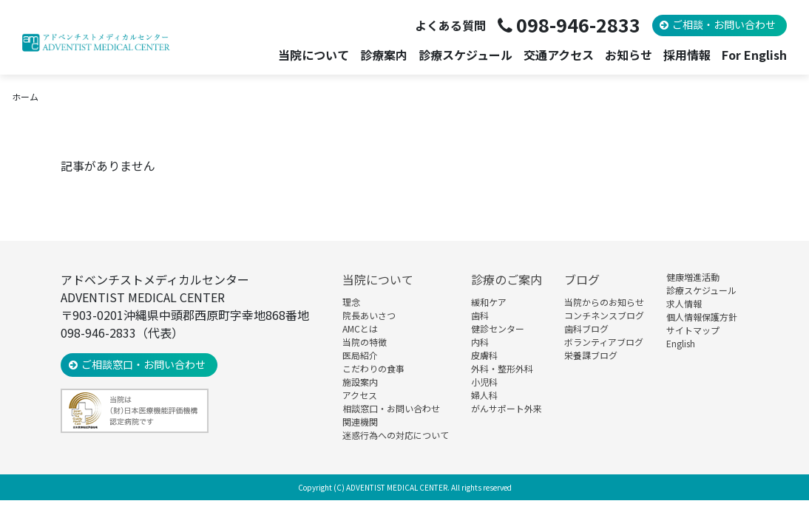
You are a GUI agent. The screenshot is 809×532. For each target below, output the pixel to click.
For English (754, 55)
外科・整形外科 (502, 368)
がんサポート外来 (507, 408)
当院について (378, 279)
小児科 (484, 382)
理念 (351, 302)
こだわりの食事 (373, 368)
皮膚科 (484, 355)
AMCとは (360, 328)
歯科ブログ (586, 328)
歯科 (480, 315)
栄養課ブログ (591, 355)
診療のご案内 (507, 279)
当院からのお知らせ (604, 302)
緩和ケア (489, 302)
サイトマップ (693, 330)
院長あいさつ (369, 315)
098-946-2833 (578, 24)
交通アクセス (559, 55)
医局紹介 (360, 355)
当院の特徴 (365, 342)
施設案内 (360, 382)
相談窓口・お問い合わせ (391, 408)
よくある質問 (450, 25)
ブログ (582, 279)
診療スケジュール (466, 55)
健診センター (498, 328)
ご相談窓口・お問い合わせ (143, 364)
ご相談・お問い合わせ (724, 24)
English (681, 343)
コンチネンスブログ (604, 315)
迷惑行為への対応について (396, 435)
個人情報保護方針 (702, 317)
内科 (480, 342)
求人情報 (684, 303)
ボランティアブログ (604, 342)
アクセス (360, 395)
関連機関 (360, 422)
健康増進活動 (693, 277)
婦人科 (484, 395)
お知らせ (629, 55)
